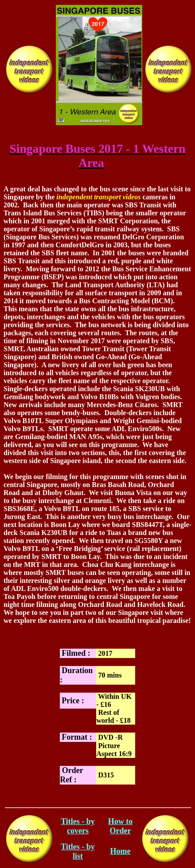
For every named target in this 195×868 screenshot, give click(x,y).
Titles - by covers (78, 826)
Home (121, 851)
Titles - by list (78, 851)
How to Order (121, 826)
